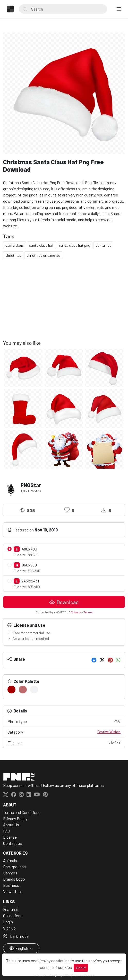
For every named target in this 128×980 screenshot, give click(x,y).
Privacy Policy (15, 818)
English (19, 948)
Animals (10, 860)
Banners (10, 873)
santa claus (15, 245)
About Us (11, 825)
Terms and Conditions (22, 812)
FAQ (7, 831)
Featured (11, 909)
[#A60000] (11, 690)
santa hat (103, 245)
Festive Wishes (109, 732)
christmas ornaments (43, 255)
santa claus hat (41, 245)
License (10, 837)
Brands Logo (14, 879)
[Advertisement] (64, 304)
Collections (13, 915)
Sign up (9, 928)
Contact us (12, 843)
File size (64, 742)
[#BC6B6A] (23, 690)
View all (10, 891)
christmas (13, 255)
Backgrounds (14, 867)
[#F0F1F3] (34, 690)
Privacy (76, 612)
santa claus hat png (75, 245)
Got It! (81, 968)
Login (8, 922)
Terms (88, 612)
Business (11, 885)
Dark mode (16, 936)
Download (64, 602)
